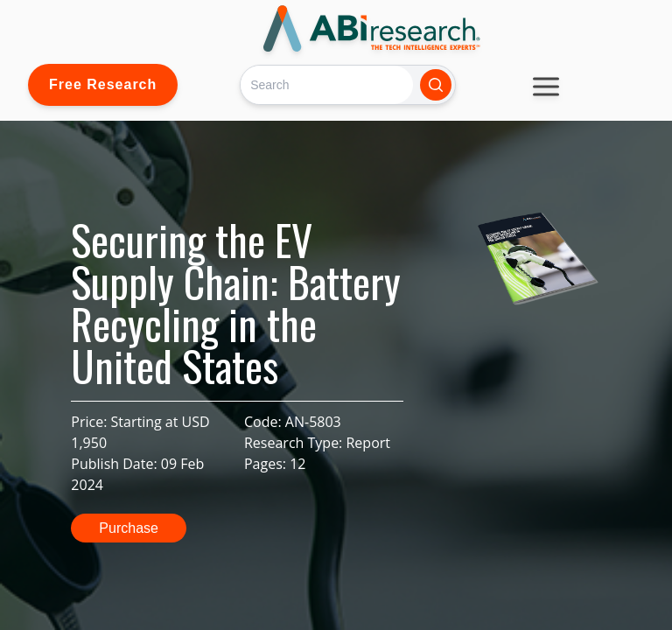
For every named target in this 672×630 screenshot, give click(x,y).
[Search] (327, 84)
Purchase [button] (129, 528)
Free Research (103, 84)
